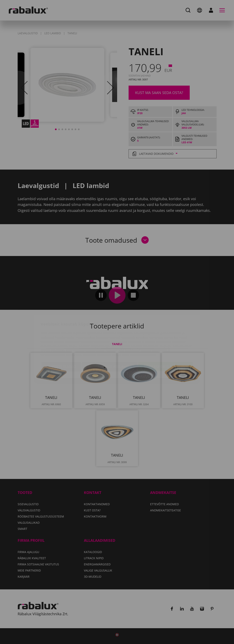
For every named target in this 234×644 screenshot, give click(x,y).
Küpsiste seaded (61, 342)
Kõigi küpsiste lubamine (165, 342)
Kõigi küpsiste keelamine (110, 342)
